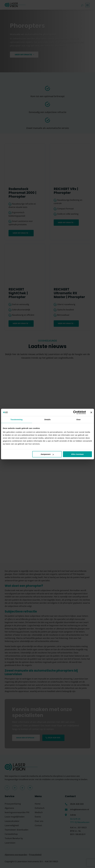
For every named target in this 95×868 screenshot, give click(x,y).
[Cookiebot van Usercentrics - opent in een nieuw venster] (75, 412)
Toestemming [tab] (17, 419)
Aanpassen (47, 454)
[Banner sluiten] (91, 412)
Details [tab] (47, 419)
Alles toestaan (77, 454)
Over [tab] (78, 419)
